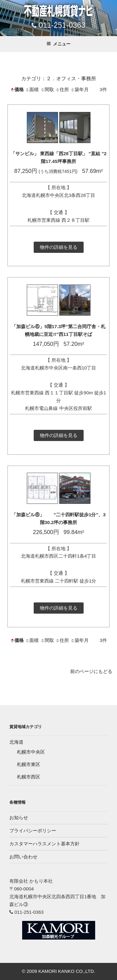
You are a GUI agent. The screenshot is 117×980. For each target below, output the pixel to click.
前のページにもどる (91, 671)
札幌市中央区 (31, 752)
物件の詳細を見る (59, 247)
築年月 (79, 89)
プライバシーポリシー (33, 831)
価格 (17, 89)
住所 (62, 89)
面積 (32, 89)
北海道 (16, 742)
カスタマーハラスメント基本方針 (44, 844)
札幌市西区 (29, 777)
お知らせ (19, 817)
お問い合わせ (23, 857)
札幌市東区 (29, 764)
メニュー (58, 44)
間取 (47, 89)
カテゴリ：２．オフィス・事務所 (59, 79)
